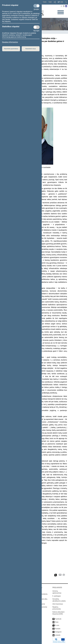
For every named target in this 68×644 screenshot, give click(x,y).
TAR (50, 2)
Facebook (58, 619)
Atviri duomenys (58, 604)
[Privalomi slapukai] (37, 6)
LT (59, 2)
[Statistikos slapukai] (37, 27)
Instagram (58, 632)
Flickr (57, 622)
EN (62, 2)
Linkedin (58, 635)
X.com (57, 625)
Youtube (58, 629)
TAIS (45, 2)
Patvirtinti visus (31, 49)
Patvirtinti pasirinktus (11, 49)
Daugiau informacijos (10, 42)
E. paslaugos (57, 596)
